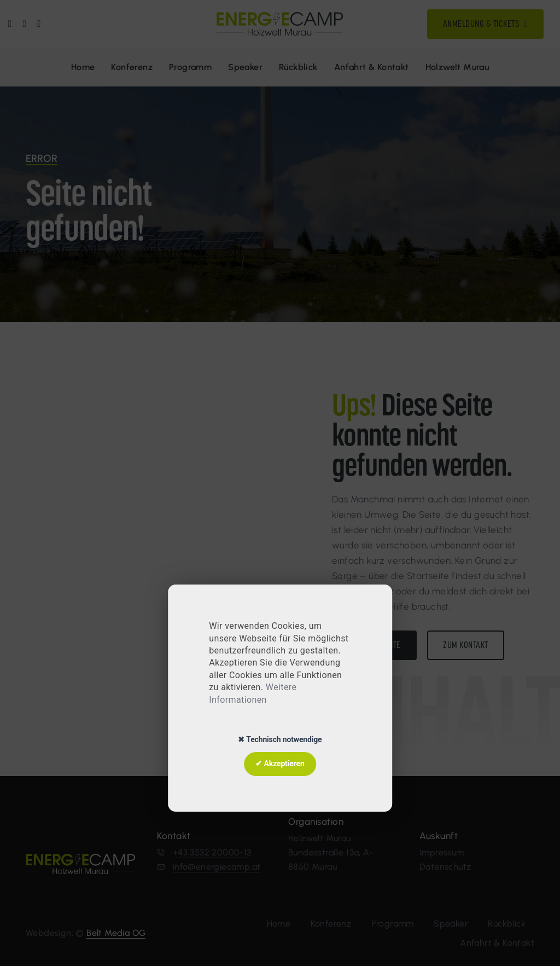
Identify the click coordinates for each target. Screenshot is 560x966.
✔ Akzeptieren (280, 763)
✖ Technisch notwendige (280, 739)
